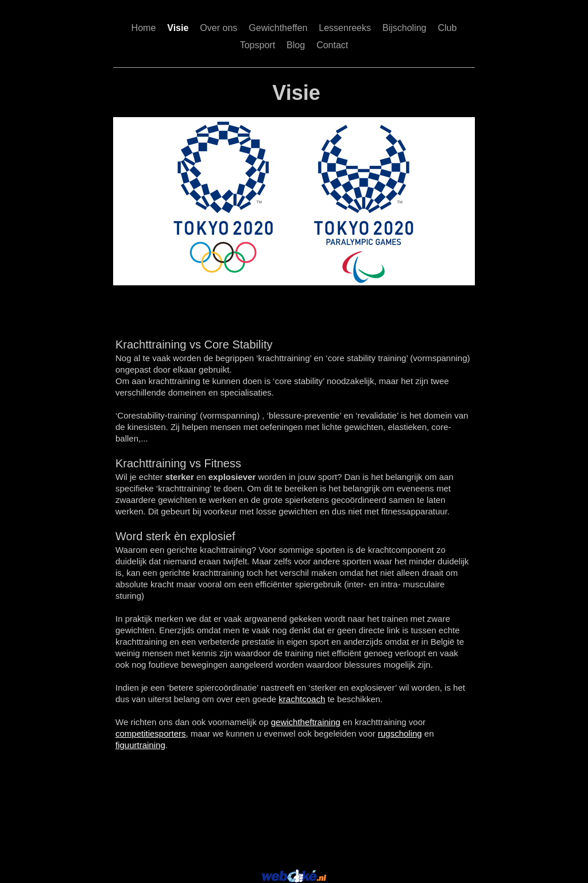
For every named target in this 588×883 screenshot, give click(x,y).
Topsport (258, 45)
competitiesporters (151, 733)
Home (144, 28)
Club (447, 28)
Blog (296, 45)
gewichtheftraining (306, 722)
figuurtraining (140, 745)
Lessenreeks (345, 28)
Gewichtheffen (278, 28)
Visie (178, 28)
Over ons (218, 28)
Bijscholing (404, 28)
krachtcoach (302, 699)
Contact (332, 45)
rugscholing (400, 733)
